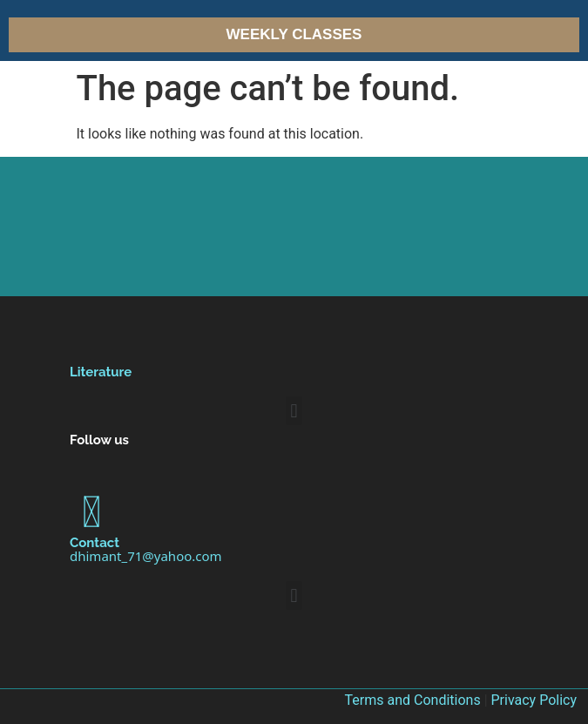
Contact (95, 543)
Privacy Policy (534, 700)
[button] (294, 411)
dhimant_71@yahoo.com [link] (146, 556)
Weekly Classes (294, 34)
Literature (101, 372)
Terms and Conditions (413, 700)
